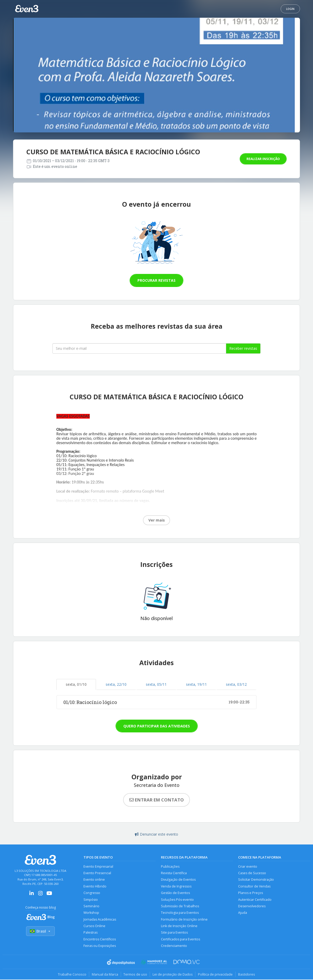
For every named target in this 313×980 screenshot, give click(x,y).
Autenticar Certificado (255, 900)
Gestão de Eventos (175, 893)
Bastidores (247, 975)
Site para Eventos (174, 933)
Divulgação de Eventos (178, 880)
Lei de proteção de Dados (173, 975)
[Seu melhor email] (139, 348)
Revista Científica (174, 873)
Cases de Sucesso (252, 873)
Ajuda (243, 913)
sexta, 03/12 (236, 684)
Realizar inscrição (263, 159)
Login (290, 9)
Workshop (91, 913)
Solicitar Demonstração (256, 880)
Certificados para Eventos (180, 939)
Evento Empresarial (98, 866)
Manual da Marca (105, 975)
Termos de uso (135, 975)
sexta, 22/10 (116, 684)
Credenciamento (174, 946)
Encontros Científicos (100, 939)
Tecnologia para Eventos (180, 913)
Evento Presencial (97, 873)
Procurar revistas (156, 280)
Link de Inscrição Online (179, 926)
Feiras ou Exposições (100, 946)
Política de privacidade (216, 975)
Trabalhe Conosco (72, 975)
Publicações (170, 866)
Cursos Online (94, 926)
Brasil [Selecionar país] (40, 931)
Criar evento (248, 866)
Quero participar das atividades (157, 726)
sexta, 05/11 (156, 684)
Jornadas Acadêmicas (100, 920)
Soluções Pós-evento (177, 900)
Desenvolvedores (252, 906)
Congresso (92, 893)
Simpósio (91, 900)
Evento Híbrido (95, 886)
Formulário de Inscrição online (184, 920)
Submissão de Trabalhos (180, 906)
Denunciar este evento (156, 834)
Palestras (91, 933)
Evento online (94, 880)
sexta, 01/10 (76, 684)
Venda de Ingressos (176, 886)
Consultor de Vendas (254, 886)
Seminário (91, 906)
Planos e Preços (251, 893)
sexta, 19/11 (196, 684)
